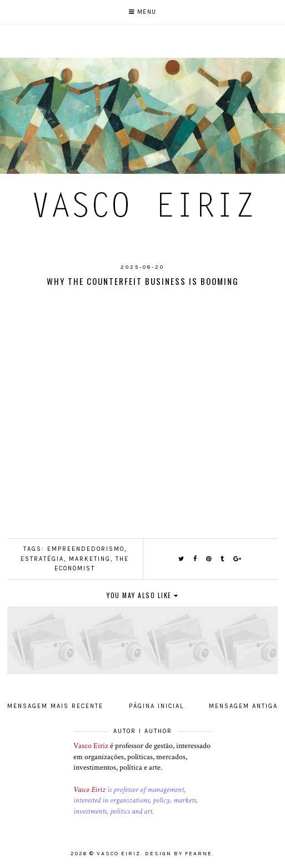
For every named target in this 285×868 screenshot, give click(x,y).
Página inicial (156, 706)
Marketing (90, 559)
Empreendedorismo (86, 549)
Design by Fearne (179, 854)
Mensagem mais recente (55, 706)
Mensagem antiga (243, 706)
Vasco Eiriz (91, 746)
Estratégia (42, 559)
